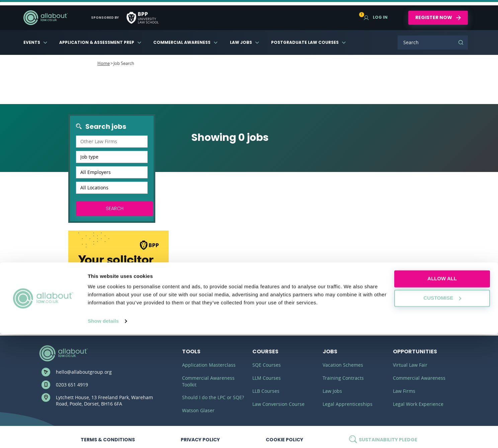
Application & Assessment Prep (97, 42)
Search (461, 42)
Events (32, 42)
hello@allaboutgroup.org (84, 372)
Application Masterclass (209, 365)
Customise (442, 412)
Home (104, 63)
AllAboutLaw (46, 18)
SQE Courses (267, 365)
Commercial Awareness (182, 42)
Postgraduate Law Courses (305, 42)
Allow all (442, 392)
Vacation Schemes (343, 365)
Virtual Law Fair (410, 365)
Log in (376, 17)
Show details (103, 435)
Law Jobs (241, 42)
